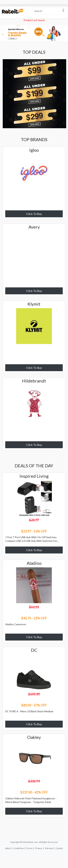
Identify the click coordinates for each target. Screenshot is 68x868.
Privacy (39, 848)
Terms (29, 848)
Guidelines (19, 848)
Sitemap (49, 848)
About (8, 848)
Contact (59, 848)
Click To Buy (34, 214)
